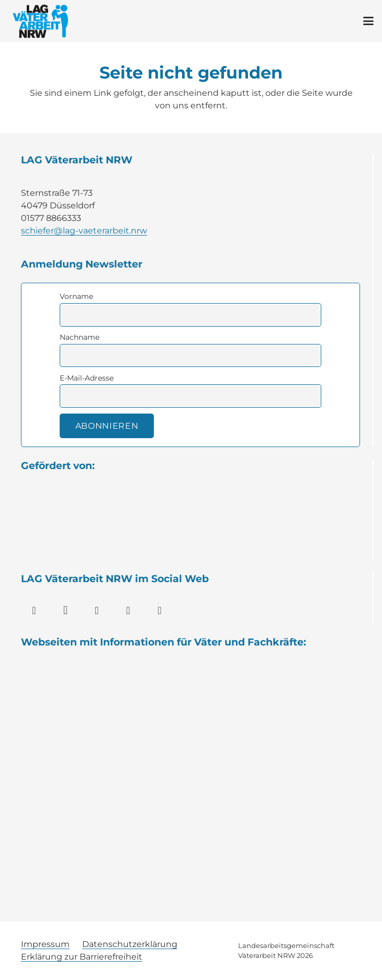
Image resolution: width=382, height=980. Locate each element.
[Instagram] (65, 610)
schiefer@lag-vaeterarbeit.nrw (84, 231)
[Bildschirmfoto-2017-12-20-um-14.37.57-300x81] (191, 783)
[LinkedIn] (97, 610)
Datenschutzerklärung (130, 944)
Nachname (80, 337)
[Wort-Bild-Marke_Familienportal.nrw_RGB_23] (191, 711)
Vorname (76, 296)
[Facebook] (34, 610)
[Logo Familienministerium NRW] (190, 526)
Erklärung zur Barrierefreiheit (82, 957)
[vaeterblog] (191, 857)
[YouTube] (128, 610)
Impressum (45, 944)
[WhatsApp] (160, 610)
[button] (368, 21)
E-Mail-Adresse (87, 378)
